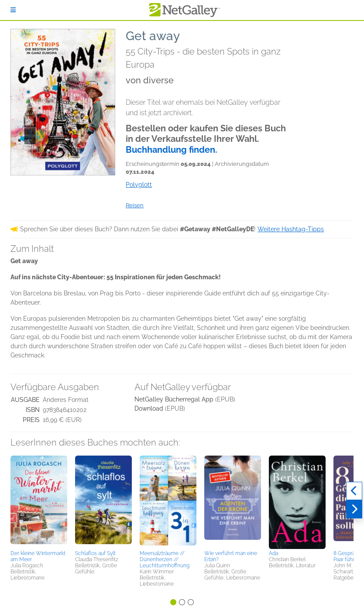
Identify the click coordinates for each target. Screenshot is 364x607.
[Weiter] (354, 509)
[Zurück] (354, 491)
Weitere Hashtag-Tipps (291, 229)
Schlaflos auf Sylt (95, 553)
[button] (39, 501)
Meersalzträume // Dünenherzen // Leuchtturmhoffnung (165, 559)
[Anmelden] (13, 10)
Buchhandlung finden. (172, 150)
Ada (273, 553)
